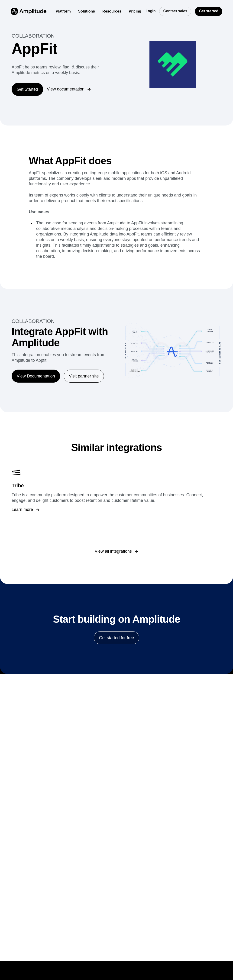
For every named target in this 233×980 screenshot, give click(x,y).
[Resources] (112, 11)
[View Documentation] (36, 376)
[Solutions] (87, 11)
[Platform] (63, 11)
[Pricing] (135, 11)
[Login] (150, 11)
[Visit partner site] (84, 376)
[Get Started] (27, 89)
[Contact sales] (175, 11)
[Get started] (209, 11)
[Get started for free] (116, 638)
